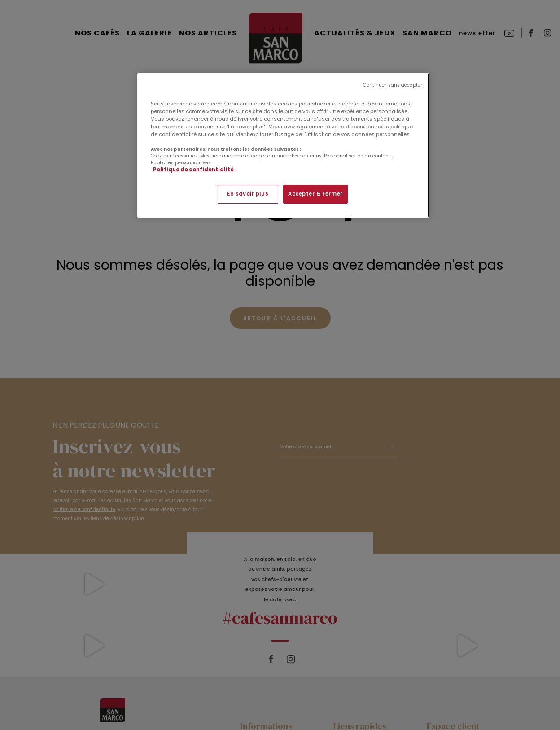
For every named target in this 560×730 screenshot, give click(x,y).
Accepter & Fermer (315, 194)
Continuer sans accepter (393, 85)
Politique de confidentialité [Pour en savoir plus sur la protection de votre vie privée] (193, 170)
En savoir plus (248, 194)
